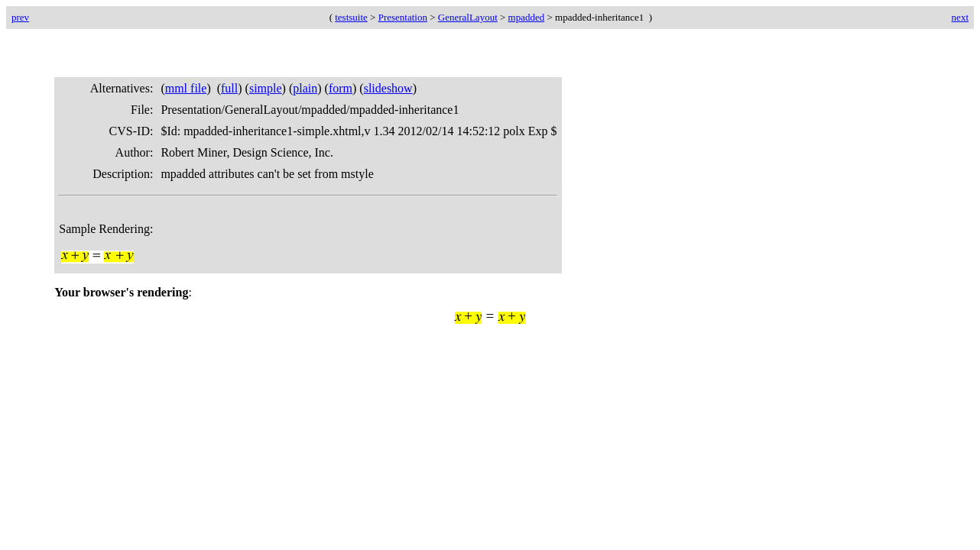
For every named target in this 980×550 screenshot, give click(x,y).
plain (305, 88)
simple (266, 88)
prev (20, 17)
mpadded (527, 17)
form (341, 88)
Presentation (403, 17)
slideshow (388, 88)
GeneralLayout (468, 17)
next (960, 17)
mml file (186, 88)
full (229, 88)
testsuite (351, 17)
